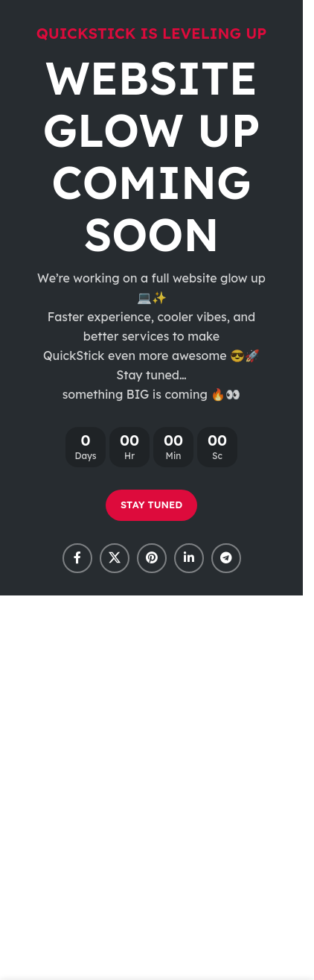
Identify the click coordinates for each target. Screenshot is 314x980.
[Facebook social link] (77, 558)
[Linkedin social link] (189, 558)
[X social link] (115, 558)
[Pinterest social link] (152, 558)
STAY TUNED (151, 505)
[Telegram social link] (226, 558)
